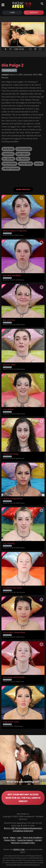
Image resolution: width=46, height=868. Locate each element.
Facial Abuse (26, 164)
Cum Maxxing (9, 543)
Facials (39, 164)
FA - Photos (23, 159)
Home (6, 838)
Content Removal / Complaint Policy (27, 841)
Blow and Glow (9, 320)
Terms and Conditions (32, 838)
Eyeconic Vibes (9, 365)
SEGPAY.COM (19, 849)
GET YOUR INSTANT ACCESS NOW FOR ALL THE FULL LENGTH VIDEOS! (23, 798)
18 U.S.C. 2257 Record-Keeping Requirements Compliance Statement (23, 830)
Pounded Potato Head (12, 588)
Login (12, 12)
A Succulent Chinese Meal (14, 633)
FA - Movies (8, 159)
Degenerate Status (11, 722)
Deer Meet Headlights (12, 276)
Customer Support (25, 840)
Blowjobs (8, 149)
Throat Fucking (11, 169)
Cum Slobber (8, 409)
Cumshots (8, 154)
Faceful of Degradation (13, 499)
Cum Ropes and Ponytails (14, 677)
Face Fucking (9, 164)
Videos (13, 838)
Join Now (34, 12)
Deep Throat (23, 154)
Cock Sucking (24, 149)
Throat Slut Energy (11, 454)
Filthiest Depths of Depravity (15, 231)
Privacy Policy (10, 840)
